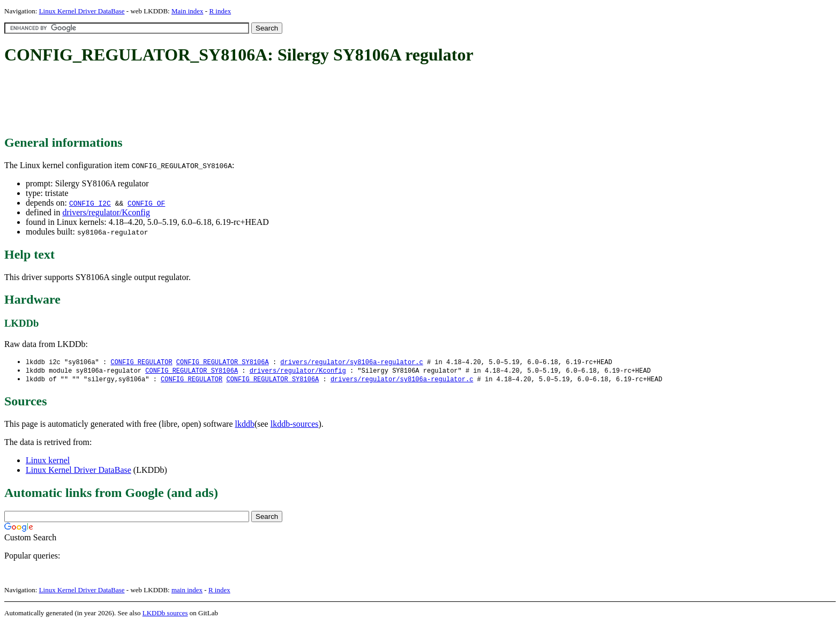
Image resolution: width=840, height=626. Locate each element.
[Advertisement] (199, 101)
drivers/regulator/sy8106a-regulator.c (351, 362)
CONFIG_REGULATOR (141, 362)
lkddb (245, 425)
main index (187, 591)
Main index (187, 11)
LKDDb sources (165, 614)
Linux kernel (48, 462)
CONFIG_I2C (90, 203)
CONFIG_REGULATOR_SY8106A (223, 362)
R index (220, 11)
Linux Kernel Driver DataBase (82, 11)
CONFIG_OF (146, 203)
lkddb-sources (295, 425)
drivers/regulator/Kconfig (106, 212)
